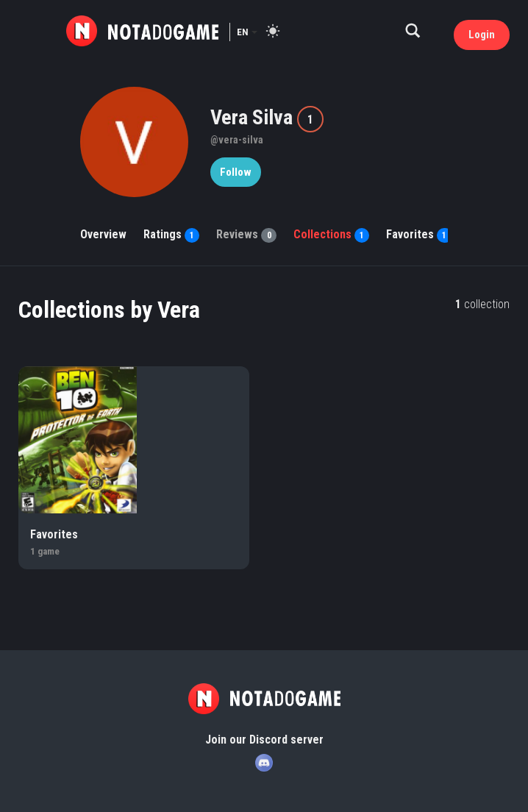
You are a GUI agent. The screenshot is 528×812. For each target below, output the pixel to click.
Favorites (419, 234)
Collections (331, 234)
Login (482, 35)
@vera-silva (237, 140)
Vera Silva (254, 117)
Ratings (171, 234)
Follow (236, 172)
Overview (103, 234)
